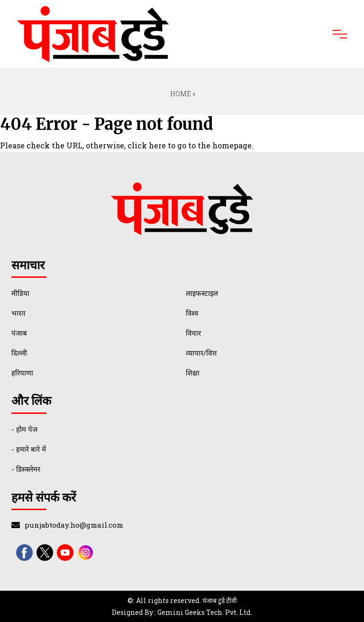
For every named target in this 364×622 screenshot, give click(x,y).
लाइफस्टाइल (202, 293)
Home (180, 94)
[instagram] (86, 553)
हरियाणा (22, 373)
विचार (193, 333)
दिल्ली (19, 353)
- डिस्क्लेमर (26, 469)
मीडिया (20, 293)
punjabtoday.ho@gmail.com (74, 525)
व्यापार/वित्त (201, 353)
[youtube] (65, 553)
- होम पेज (24, 429)
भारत (18, 313)
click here (147, 145)
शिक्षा (193, 373)
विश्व (192, 313)
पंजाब (19, 333)
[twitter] (45, 553)
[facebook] (24, 553)
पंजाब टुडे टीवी (220, 600)
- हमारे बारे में (29, 449)
